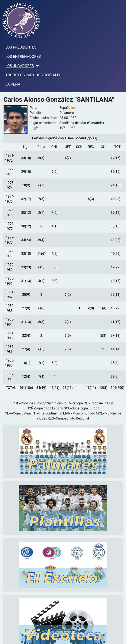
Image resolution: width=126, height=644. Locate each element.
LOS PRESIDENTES (21, 47)
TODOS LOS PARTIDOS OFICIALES (33, 75)
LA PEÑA (13, 84)
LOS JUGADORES (20, 66)
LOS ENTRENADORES (23, 57)
